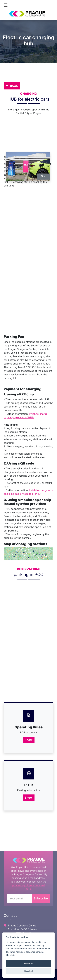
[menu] (6, 5)
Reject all (28, 971)
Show (29, 740)
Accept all (28, 963)
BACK (12, 86)
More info (10, 955)
